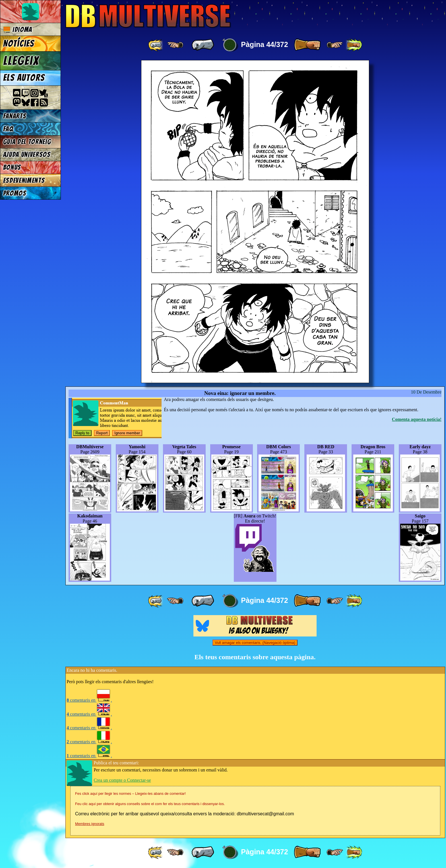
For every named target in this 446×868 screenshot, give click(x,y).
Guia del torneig (27, 142)
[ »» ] (354, 45)
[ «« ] (156, 45)
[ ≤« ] (175, 45)
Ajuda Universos (27, 154)
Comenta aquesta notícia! (417, 419)
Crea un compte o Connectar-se (122, 780)
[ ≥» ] (335, 45)
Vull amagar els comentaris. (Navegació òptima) (255, 643)
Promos (15, 193)
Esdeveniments (24, 180)
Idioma (18, 29)
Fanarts (15, 116)
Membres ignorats (90, 824)
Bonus (12, 167)
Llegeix (21, 61)
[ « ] (203, 45)
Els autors (24, 78)
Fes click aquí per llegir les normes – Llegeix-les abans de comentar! (130, 794)
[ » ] (307, 45)
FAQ (8, 129)
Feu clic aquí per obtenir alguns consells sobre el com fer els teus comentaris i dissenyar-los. (150, 804)
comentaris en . (89, 700)
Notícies (19, 44)
